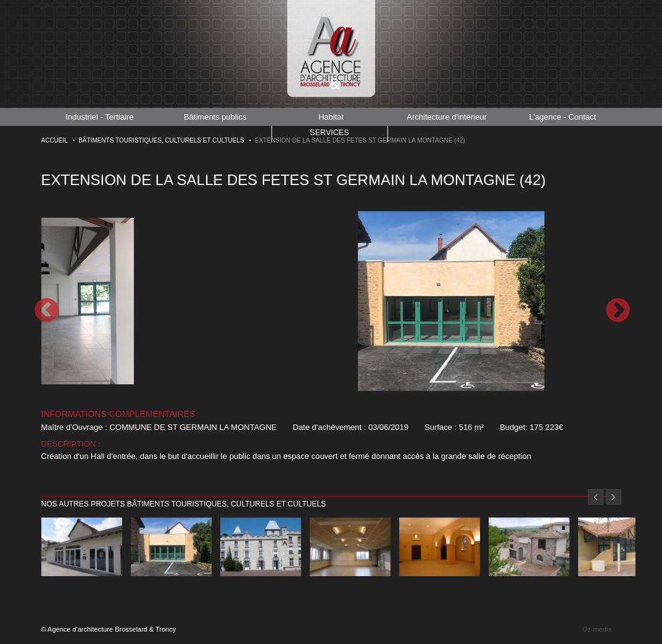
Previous (46, 310)
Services (329, 134)
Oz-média (597, 629)
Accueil (55, 140)
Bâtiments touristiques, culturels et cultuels (161, 140)
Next (617, 310)
